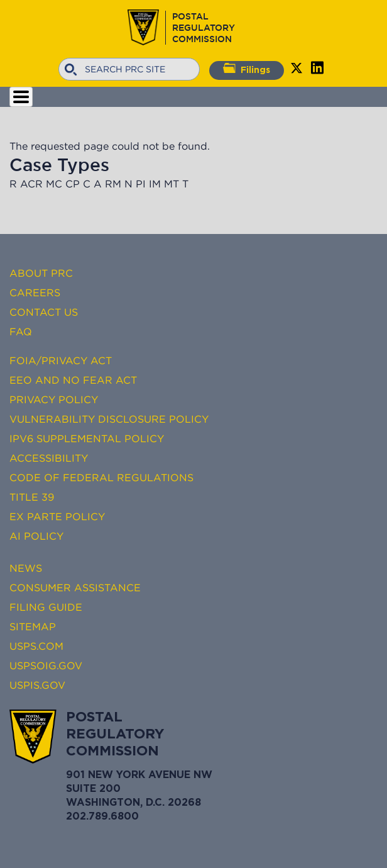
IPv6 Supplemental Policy (87, 438)
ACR (31, 184)
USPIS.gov (37, 685)
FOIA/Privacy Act (61, 360)
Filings (247, 69)
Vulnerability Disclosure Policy (109, 419)
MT (172, 184)
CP (73, 184)
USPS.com (36, 646)
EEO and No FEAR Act (73, 380)
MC (54, 184)
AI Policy (36, 536)
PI (141, 184)
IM (155, 184)
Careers (35, 292)
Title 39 (32, 497)
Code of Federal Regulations (101, 477)
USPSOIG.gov (46, 665)
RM (113, 184)
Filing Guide (46, 607)
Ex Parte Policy (57, 516)
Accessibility (49, 458)
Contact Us (44, 312)
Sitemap (33, 626)
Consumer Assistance (75, 587)
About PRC (41, 273)
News (26, 568)
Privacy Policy (54, 399)
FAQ (21, 331)
